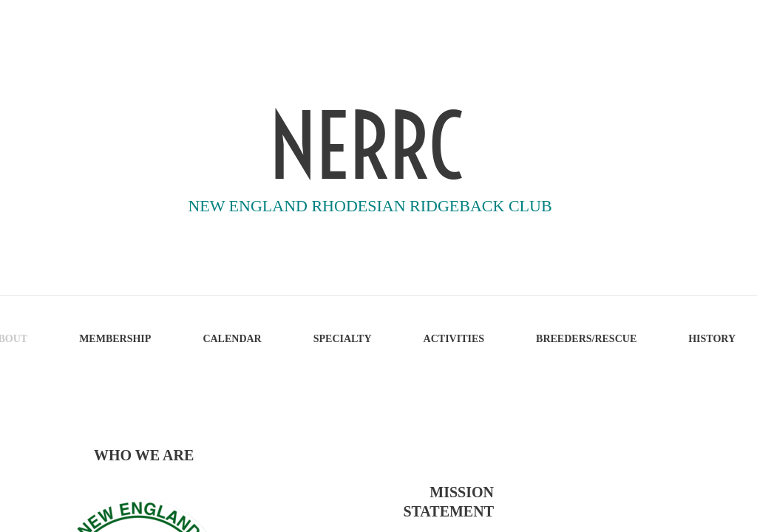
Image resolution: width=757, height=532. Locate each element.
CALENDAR (232, 339)
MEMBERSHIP (115, 339)
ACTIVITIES (454, 339)
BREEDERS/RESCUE (586, 339)
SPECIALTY (343, 339)
